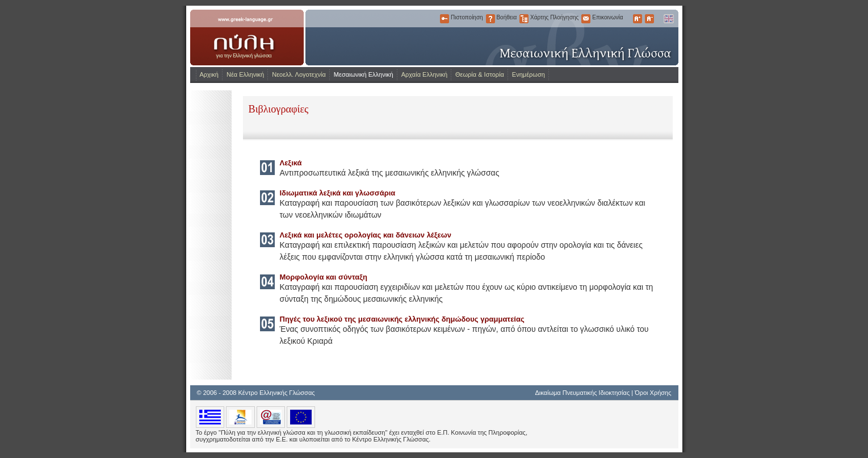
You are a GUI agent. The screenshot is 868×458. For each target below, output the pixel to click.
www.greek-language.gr (247, 38)
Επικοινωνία (586, 19)
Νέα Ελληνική (245, 74)
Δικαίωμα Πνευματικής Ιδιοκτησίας (582, 393)
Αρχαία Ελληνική (424, 74)
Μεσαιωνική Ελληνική (364, 74)
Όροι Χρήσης (653, 393)
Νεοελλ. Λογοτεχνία (299, 74)
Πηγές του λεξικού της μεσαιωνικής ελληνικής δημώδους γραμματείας (402, 319)
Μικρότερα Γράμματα (649, 19)
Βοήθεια (490, 19)
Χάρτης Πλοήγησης (524, 19)
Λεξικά (291, 163)
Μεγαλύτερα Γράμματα (638, 19)
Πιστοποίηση (445, 19)
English (668, 19)
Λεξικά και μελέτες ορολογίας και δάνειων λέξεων (366, 235)
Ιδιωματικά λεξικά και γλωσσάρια (338, 193)
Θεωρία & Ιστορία (480, 74)
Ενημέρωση (529, 74)
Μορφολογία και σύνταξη (324, 277)
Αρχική (209, 74)
